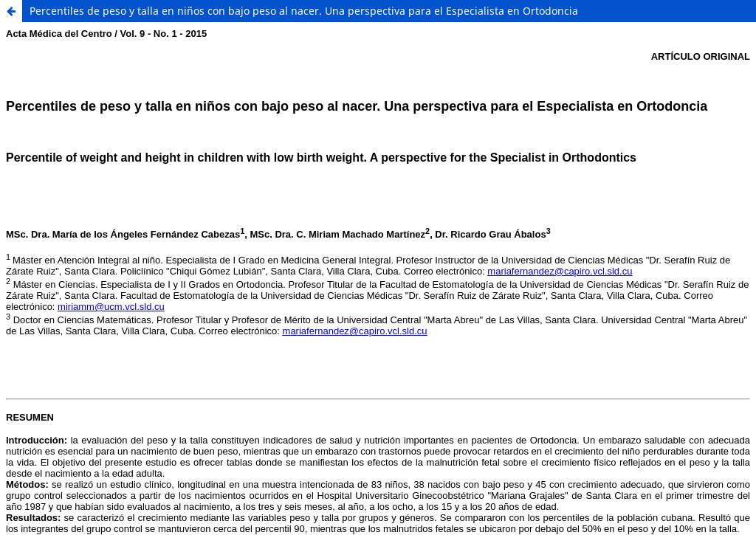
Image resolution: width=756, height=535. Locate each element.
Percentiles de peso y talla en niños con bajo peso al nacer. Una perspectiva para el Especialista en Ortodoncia (304, 11)
